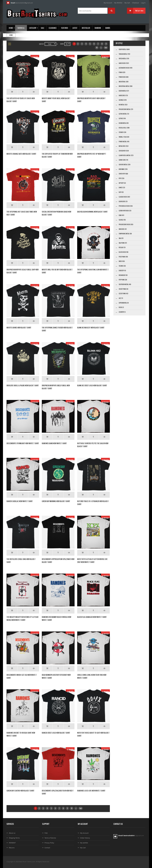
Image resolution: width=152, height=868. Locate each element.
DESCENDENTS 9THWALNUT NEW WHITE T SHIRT (23, 443)
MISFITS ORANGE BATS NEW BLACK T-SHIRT (21, 154)
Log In (143, 3)
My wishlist (84, 843)
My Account (108, 3)
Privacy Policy (49, 843)
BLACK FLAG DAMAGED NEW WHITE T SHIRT (92, 617)
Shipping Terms (14, 838)
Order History (85, 838)
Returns (12, 848)
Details (34, 92)
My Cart (127, 3)
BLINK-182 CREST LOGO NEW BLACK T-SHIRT (92, 385)
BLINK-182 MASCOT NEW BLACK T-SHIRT (91, 328)
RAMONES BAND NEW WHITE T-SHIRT (54, 443)
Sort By (41, 44)
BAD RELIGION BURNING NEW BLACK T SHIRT (92, 212)
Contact (47, 848)
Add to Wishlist (23, 92)
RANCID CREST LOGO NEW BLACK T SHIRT (56, 733)
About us (12, 833)
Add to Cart (12, 92)
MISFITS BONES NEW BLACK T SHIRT (19, 328)
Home (11, 35)
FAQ (46, 833)
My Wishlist (118, 3)
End (106, 48)
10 (97, 48)
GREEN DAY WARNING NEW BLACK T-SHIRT (56, 501)
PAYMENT (12, 843)
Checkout (136, 3)
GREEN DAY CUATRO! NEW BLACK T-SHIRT (20, 791)
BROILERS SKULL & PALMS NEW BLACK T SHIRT (23, 385)
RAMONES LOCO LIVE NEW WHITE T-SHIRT (91, 791)
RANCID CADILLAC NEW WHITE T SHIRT (20, 501)
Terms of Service (50, 838)
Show (62, 44)
